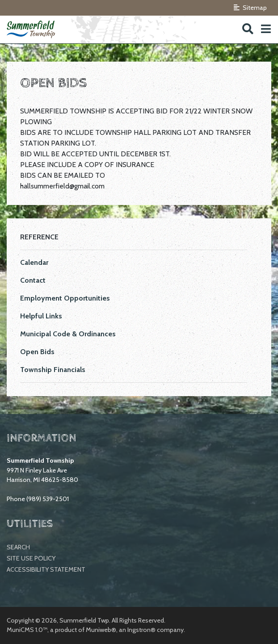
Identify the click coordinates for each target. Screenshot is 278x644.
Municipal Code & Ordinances (68, 334)
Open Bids (37, 352)
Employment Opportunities (65, 298)
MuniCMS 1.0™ (27, 630)
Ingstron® (141, 630)
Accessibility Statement (46, 569)
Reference (39, 237)
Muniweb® (101, 630)
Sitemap (250, 8)
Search (18, 547)
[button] (266, 29)
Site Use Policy (31, 558)
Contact (33, 280)
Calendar (34, 262)
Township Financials (53, 370)
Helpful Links (41, 316)
